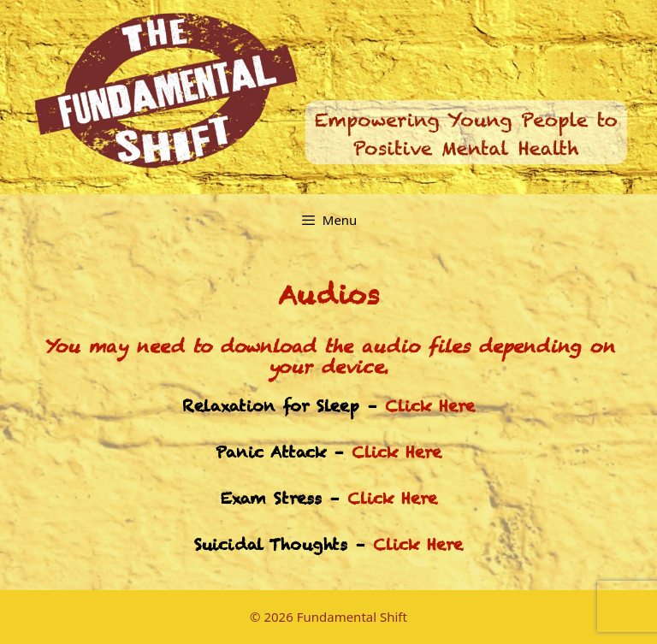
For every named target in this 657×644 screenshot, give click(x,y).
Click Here (430, 406)
